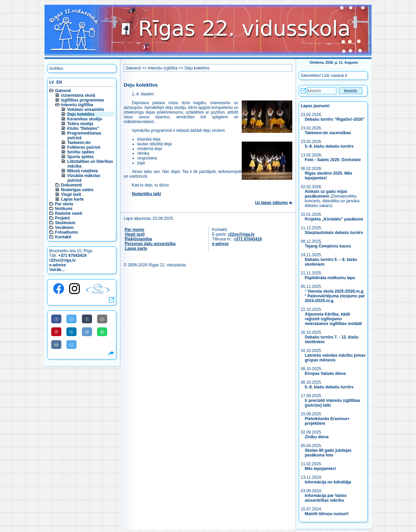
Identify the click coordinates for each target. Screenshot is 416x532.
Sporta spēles (80, 157)
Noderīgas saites (77, 190)
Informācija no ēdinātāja (328, 482)
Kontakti (63, 237)
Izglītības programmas (82, 100)
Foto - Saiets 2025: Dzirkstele (333, 160)
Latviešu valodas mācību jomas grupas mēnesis (335, 358)
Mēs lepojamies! (320, 469)
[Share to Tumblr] (87, 319)
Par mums (135, 230)
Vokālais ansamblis (86, 110)
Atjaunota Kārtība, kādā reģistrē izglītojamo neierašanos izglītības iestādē (333, 319)
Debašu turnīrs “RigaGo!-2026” (335, 119)
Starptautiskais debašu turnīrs (334, 233)
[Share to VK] (56, 345)
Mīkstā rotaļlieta (82, 171)
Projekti (62, 218)
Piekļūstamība (138, 239)
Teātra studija (80, 124)
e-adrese (57, 265)
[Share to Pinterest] (56, 332)
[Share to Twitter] (71, 319)
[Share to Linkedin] (71, 332)
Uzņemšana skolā (78, 95)
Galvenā (63, 91)
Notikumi (64, 209)
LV (52, 82)
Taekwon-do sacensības (328, 133)
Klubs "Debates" (83, 128)
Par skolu (64, 204)
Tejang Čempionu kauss (328, 246)
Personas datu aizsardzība (150, 244)
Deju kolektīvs (81, 114)
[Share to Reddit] (87, 332)
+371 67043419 (72, 256)
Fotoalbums (66, 232)
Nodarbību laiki (146, 194)
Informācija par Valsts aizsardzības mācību (326, 498)
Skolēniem (65, 223)
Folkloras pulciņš (84, 147)
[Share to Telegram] (71, 345)
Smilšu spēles (81, 152)
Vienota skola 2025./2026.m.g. (336, 291)
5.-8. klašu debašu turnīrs (330, 146)
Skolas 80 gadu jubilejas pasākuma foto (328, 453)
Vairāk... (57, 270)
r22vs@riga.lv (62, 260)
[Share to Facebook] (56, 319)
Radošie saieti (69, 213)
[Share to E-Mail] (102, 319)
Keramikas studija (84, 119)
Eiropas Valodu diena (325, 374)
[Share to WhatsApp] (102, 332)
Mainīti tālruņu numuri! (327, 514)
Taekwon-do (79, 143)
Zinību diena (317, 437)
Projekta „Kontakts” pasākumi (334, 219)
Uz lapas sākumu (271, 203)
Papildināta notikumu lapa (330, 278)
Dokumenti (71, 185)
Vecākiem (64, 228)
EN (59, 82)
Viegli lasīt (71, 195)
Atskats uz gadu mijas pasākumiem (326, 194)
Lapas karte (72, 199)
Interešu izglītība (77, 105)
